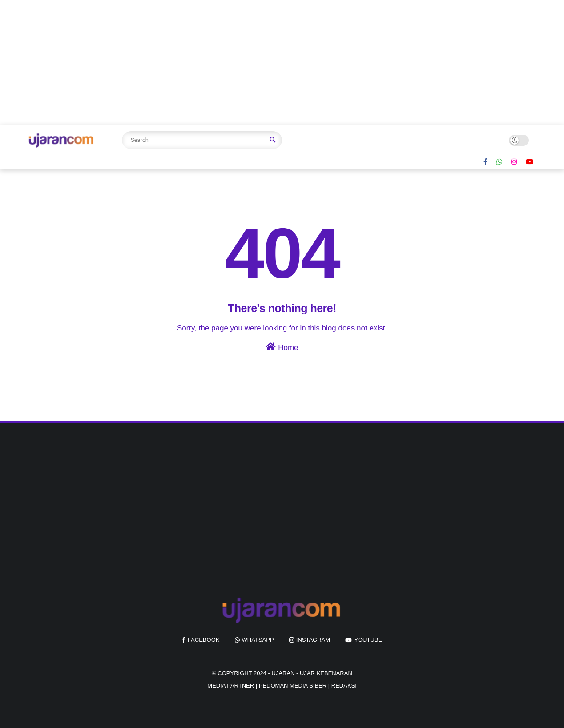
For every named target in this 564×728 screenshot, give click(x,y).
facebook (204, 640)
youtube (368, 640)
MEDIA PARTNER (231, 686)
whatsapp (258, 640)
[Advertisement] (267, 62)
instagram (313, 640)
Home (282, 347)
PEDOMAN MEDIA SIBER (293, 686)
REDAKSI (344, 686)
